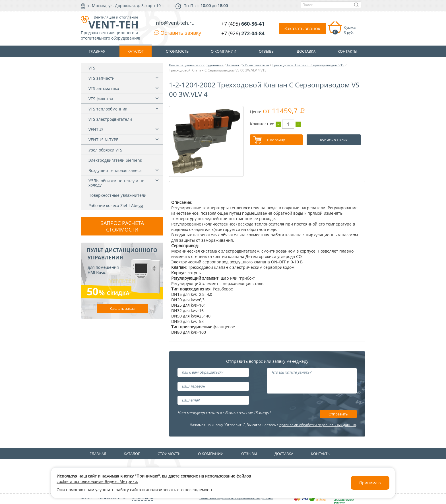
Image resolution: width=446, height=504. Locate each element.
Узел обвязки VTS (105, 150)
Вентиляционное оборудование (196, 65)
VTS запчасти (102, 78)
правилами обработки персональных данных (318, 425)
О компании (211, 454)
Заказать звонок (302, 28)
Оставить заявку (178, 33)
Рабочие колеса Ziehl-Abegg (116, 205)
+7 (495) (243, 24)
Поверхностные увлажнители (117, 195)
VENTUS (96, 129)
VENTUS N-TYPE (103, 140)
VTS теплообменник (108, 109)
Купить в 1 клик (334, 140)
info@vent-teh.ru (175, 23)
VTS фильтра (101, 99)
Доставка (284, 454)
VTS (92, 68)
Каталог (233, 65)
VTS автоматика (104, 88)
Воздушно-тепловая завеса (115, 170)
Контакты (321, 454)
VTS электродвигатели (110, 119)
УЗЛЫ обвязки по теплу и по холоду (116, 183)
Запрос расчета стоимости (122, 226)
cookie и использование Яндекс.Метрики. (97, 481)
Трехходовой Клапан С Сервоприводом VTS (308, 65)
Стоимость (169, 454)
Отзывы (249, 454)
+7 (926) (243, 33)
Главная (98, 454)
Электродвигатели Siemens (115, 160)
